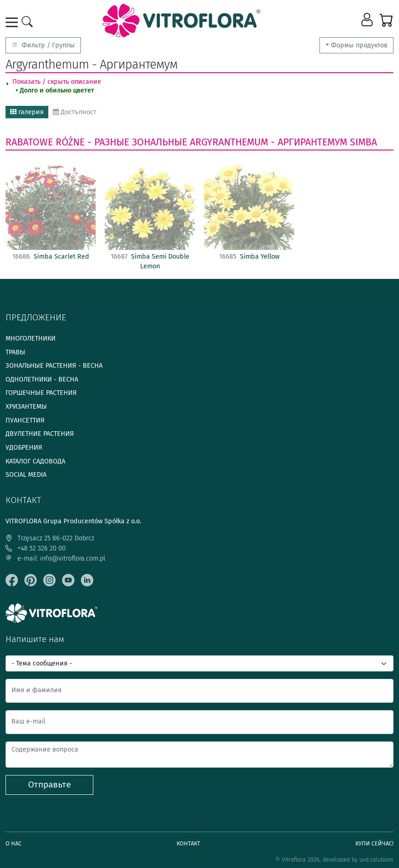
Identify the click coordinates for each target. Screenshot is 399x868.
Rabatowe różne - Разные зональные (96, 142)
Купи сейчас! (374, 843)
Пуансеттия (25, 420)
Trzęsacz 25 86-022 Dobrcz (50, 538)
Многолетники (31, 339)
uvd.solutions (376, 859)
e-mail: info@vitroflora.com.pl (55, 558)
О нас (14, 843)
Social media (26, 475)
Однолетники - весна (42, 379)
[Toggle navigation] (13, 22)
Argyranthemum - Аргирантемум (268, 142)
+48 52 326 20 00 (36, 548)
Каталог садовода (35, 461)
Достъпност (74, 112)
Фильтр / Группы (43, 45)
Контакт (188, 843)
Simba (363, 142)
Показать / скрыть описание (57, 82)
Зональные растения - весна (54, 366)
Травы (15, 352)
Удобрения (24, 448)
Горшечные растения (41, 393)
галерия (27, 112)
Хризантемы (26, 407)
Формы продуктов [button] (359, 45)
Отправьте (49, 784)
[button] (368, 20)
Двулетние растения (40, 434)
